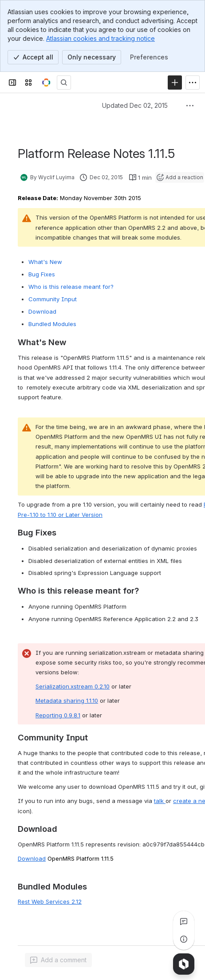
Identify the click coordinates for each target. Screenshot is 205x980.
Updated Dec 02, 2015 (135, 105)
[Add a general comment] (58, 960)
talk (160, 801)
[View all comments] (184, 921)
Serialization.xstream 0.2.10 (73, 686)
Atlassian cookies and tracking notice (101, 38)
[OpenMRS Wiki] (46, 83)
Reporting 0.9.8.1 (58, 715)
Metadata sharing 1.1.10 (67, 701)
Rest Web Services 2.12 (50, 901)
